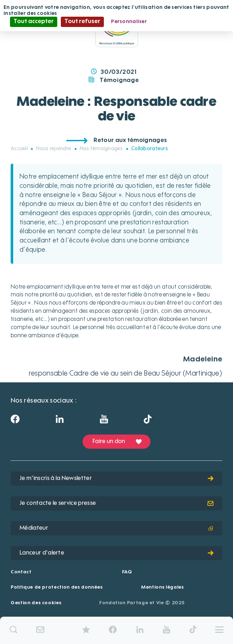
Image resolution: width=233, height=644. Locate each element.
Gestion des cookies (36, 603)
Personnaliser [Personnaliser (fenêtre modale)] (129, 22)
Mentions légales (162, 587)
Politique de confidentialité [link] (189, 22)
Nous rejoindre (54, 149)
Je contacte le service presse (116, 503)
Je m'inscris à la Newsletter (116, 479)
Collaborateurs (150, 149)
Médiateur (116, 528)
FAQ (127, 572)
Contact (21, 572)
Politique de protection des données (57, 587)
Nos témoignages (101, 149)
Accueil (19, 149)
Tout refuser (82, 22)
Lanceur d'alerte (116, 553)
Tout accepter (34, 22)
